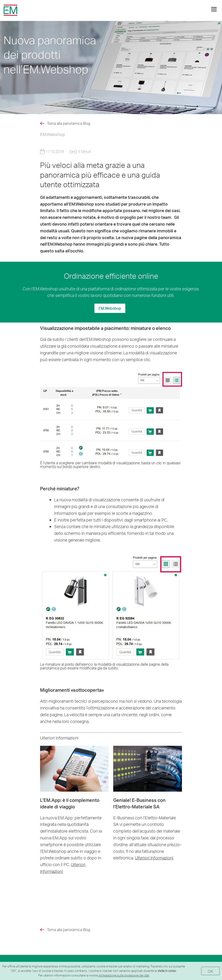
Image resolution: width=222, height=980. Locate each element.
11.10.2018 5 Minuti (65, 152)
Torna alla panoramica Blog (69, 123)
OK (210, 971)
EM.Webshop (110, 308)
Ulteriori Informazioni (154, 858)
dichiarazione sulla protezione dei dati (124, 975)
